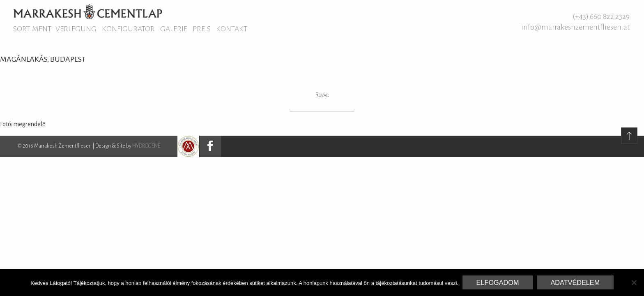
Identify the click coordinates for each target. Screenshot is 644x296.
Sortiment (32, 29)
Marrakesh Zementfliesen (88, 12)
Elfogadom (498, 282)
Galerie (174, 29)
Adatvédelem (575, 282)
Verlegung (76, 29)
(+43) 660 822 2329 (601, 16)
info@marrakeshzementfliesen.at (575, 27)
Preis (202, 29)
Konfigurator (128, 29)
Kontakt (232, 29)
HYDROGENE (146, 146)
